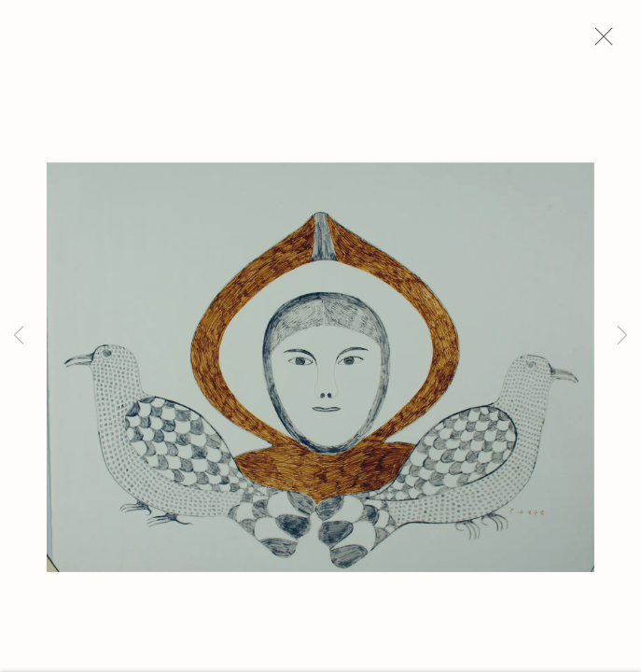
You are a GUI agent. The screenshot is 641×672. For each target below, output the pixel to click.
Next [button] (622, 336)
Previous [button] (19, 336)
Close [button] (612, 42)
